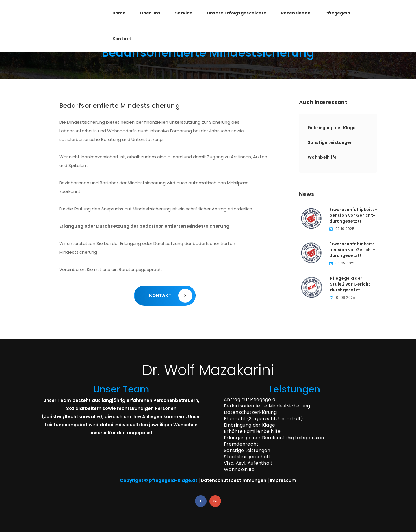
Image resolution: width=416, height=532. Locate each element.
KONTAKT (171, 296)
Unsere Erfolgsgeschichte (237, 13)
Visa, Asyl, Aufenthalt (248, 463)
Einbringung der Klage (332, 128)
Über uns (150, 13)
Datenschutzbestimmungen (234, 480)
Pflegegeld (338, 13)
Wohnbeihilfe (322, 157)
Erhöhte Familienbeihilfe (252, 431)
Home (119, 13)
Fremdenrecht (241, 444)
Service (184, 13)
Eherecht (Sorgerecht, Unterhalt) (264, 419)
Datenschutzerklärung (250, 412)
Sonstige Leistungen (330, 142)
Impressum (283, 480)
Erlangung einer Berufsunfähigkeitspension (274, 438)
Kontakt (122, 39)
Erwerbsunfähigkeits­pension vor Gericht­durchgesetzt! (353, 215)
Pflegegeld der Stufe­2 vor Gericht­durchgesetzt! (351, 284)
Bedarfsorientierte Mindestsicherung (267, 406)
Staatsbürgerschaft (247, 457)
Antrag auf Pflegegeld (250, 400)
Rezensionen (296, 13)
